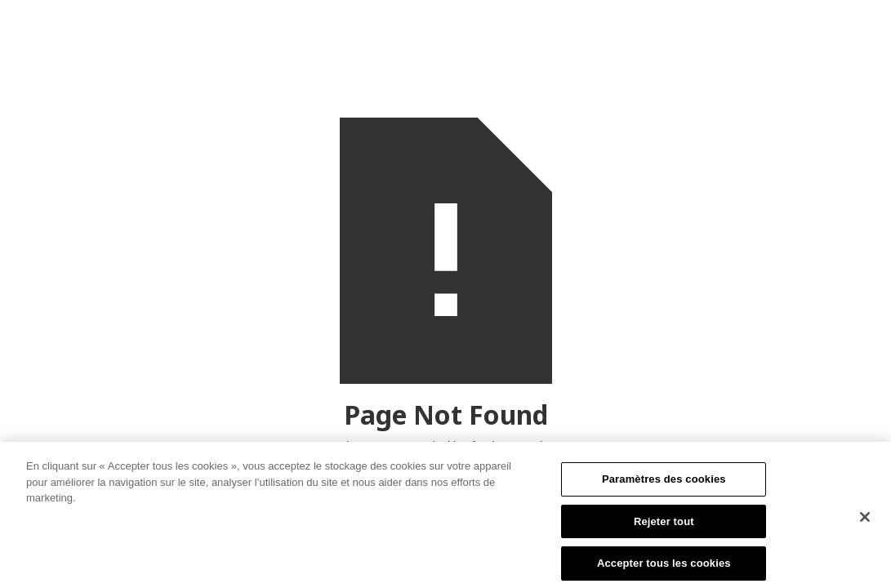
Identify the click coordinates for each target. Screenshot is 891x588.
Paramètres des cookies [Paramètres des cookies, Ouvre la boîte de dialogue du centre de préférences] (664, 483)
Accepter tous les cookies (664, 567)
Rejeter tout (664, 525)
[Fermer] (865, 522)
